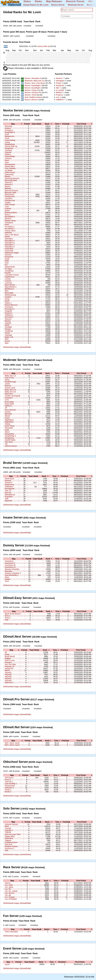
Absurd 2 (9, 182)
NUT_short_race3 (12, 745)
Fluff (7, 225)
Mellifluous (9, 289)
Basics (8, 186)
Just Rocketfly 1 (12, 575)
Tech (7, 581)
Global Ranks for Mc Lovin (36, 5)
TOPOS (8, 832)
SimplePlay (10, 434)
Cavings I (9, 398)
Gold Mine (9, 249)
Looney (8, 281)
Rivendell (9, 428)
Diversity (9, 126)
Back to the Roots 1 (13, 614)
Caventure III (10, 565)
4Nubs (8, 176)
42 (6, 652)
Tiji (6, 444)
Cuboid (8, 209)
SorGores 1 (10, 848)
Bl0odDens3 (10, 495)
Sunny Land (10, 388)
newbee (8, 297)
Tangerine (9, 148)
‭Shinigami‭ (60, 81)
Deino (7, 211)
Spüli (7, 325)
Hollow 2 (8, 406)
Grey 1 (8, 616)
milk (7, 499)
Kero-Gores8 (10, 410)
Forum (81, 1)
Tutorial (8, 152)
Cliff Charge (10, 205)
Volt (6, 850)
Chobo (34, 90)
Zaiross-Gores (11, 446)
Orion (7, 299)
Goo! (7, 160)
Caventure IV (10, 567)
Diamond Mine (11, 213)
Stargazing (9, 438)
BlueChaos (9, 194)
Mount (7, 416)
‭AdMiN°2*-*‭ (61, 100)
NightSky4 (9, 422)
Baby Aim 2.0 (39, 81)
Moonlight (9, 293)
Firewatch (9, 223)
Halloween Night (12, 253)
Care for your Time (13, 834)
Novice (27, 78)
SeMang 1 (9, 315)
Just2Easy (9, 271)
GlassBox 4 (10, 241)
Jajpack (8, 840)
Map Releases (54, 1)
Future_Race (10, 231)
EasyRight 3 (36, 88)
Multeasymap (10, 295)
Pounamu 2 (10, 309)
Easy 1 (8, 215)
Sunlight (8, 327)
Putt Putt (9, 844)
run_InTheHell (11, 899)
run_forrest (10, 893)
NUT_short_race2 (12, 743)
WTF (7, 339)
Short (7, 432)
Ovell (7, 301)
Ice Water (9, 170)
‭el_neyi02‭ (60, 90)
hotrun (8, 883)
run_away (9, 887)
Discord (70, 1)
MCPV (7, 670)
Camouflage (10, 156)
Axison (8, 128)
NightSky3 (9, 420)
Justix (7, 384)
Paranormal (10, 786)
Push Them (10, 426)
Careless (9, 199)
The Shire (9, 442)
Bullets (8, 154)
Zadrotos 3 (9, 788)
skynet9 (8, 680)
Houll (7, 259)
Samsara (9, 571)
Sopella (8, 323)
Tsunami (8, 150)
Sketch (8, 321)
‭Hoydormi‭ (60, 85)
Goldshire (9, 487)
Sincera (8, 319)
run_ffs (8, 889)
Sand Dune (9, 479)
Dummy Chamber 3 (13, 573)
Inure (7, 138)
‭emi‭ (57, 97)
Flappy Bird (10, 836)
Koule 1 (8, 790)
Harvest (8, 255)
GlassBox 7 (10, 245)
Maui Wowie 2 (11, 287)
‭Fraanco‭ (59, 95)
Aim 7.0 (8, 491)
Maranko (8, 414)
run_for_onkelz (11, 891)
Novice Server (58, 5)
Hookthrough (10, 382)
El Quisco (9, 130)
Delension (9, 838)
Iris (6, 265)
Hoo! (7, 162)
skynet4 (8, 676)
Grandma (9, 497)
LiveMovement (11, 842)
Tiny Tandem (10, 168)
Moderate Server (76, 5)
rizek (7, 430)
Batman (8, 188)
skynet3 (8, 674)
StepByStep (10, 144)
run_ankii (9, 885)
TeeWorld (9, 331)
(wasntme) (9, 174)
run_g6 (8, 895)
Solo (27, 97)
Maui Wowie (10, 285)
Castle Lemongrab (13, 396)
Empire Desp (10, 221)
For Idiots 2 (10, 229)
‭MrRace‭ (59, 92)
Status (27, 1)
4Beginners (10, 136)
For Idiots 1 (10, 227)
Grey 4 (8, 618)
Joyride (8, 828)
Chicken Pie (36, 92)
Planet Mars (10, 166)
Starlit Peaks (10, 440)
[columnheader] (13, 124)
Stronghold (10, 489)
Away (7, 654)
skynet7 (8, 678)
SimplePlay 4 (10, 436)
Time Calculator (11, 932)
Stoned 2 (9, 483)
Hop (7, 620)
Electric (35, 100)
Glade (7, 237)
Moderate (29, 81)
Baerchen (9, 394)
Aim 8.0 (8, 493)
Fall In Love (10, 660)
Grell (7, 134)
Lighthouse (10, 277)
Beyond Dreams (12, 190)
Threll (34, 95)
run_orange (10, 897)
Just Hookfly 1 (11, 784)
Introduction (10, 164)
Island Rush (10, 267)
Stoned (8, 481)
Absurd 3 (9, 184)
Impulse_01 (10, 666)
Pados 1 (8, 303)
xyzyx (7, 964)
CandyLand (10, 197)
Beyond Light (10, 192)
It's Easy (8, 269)
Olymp (8, 424)
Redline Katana (36, 97)
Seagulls (8, 311)
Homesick (9, 257)
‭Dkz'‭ (58, 88)
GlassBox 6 (36, 78)
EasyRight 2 (36, 85)
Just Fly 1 (9, 782)
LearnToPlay (10, 140)
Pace (7, 577)
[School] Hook (11, 180)
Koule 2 (8, 792)
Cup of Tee (9, 378)
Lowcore (8, 283)
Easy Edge (9, 402)
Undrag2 (8, 335)
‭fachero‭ (59, 78)
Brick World (10, 656)
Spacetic (8, 501)
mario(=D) (9, 668)
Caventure (9, 561)
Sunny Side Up (44, 46)
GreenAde (9, 251)
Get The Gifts (10, 664)
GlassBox (9, 239)
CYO (7, 400)
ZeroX (7, 341)
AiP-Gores (9, 778)
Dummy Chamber (12, 569)
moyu (7, 418)
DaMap (8, 658)
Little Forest (10, 172)
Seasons (8, 313)
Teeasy (8, 329)
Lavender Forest (12, 275)
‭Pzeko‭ (59, 83)
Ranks (38, 1)
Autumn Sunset (11, 824)
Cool (7, 207)
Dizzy (7, 380)
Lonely (8, 279)
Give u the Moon (38, 83)
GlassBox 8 (10, 247)
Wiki (91, 1)
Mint (7, 291)
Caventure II (10, 563)
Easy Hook (9, 404)
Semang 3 (9, 317)
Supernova (9, 485)
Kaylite (8, 273)
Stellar (8, 579)
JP (6, 408)
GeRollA (8, 233)
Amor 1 (8, 780)
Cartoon (8, 158)
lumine (8, 412)
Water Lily (9, 337)
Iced (7, 263)
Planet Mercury (11, 305)
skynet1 (8, 672)
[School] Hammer (12, 178)
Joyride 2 (9, 830)
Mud (7, 826)
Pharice (8, 386)
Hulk (7, 261)
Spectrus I (9, 682)
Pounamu (9, 307)
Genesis (8, 662)
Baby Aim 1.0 (10, 376)
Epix (7, 343)
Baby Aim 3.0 (10, 392)
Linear (7, 142)
